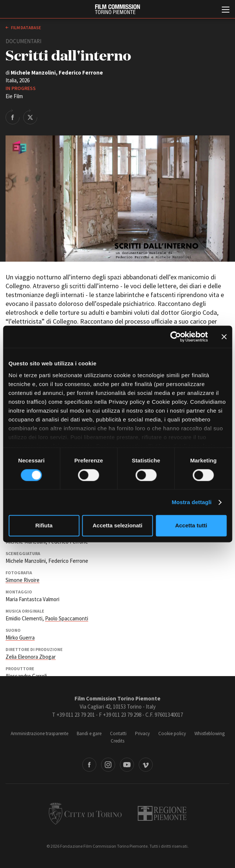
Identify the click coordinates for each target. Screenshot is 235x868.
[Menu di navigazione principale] (226, 10)
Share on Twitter (30, 117)
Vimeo (146, 765)
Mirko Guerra (20, 638)
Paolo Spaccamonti (67, 618)
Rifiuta (44, 526)
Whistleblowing (210, 733)
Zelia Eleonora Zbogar (31, 657)
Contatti (118, 733)
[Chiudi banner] (224, 337)
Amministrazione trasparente (39, 733)
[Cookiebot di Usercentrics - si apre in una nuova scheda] (175, 337)
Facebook (89, 765)
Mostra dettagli (191, 502)
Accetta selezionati (117, 526)
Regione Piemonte (162, 813)
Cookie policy (172, 733)
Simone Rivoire (23, 580)
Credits (117, 741)
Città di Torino (85, 813)
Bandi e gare (89, 733)
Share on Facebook (13, 117)
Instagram (108, 765)
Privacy (142, 733)
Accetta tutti (191, 526)
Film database (26, 27)
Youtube (127, 765)
